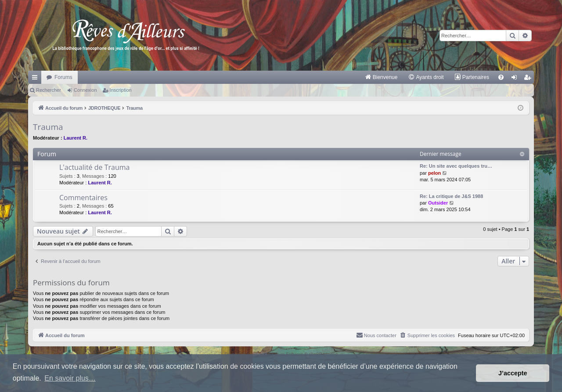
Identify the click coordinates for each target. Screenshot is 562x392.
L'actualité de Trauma (94, 167)
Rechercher (49, 90)
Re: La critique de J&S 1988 (451, 196)
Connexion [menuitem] (516, 79)
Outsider (438, 203)
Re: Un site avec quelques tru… (456, 166)
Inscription (121, 90)
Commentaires (83, 198)
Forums (63, 77)
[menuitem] (381, 77)
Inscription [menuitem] (529, 79)
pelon (434, 173)
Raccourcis (36, 79)
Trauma (48, 127)
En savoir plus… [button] (70, 378)
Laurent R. (76, 138)
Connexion (85, 90)
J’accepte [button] (513, 373)
